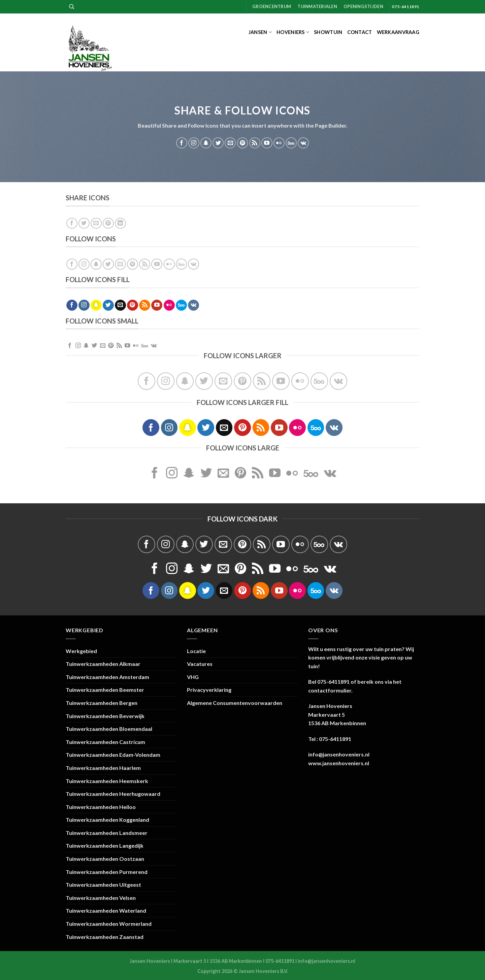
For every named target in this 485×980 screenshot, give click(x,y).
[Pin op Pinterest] (108, 223)
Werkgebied (81, 651)
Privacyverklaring (209, 690)
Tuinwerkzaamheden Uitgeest (103, 885)
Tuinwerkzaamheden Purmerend (107, 872)
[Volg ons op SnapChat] (206, 143)
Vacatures (200, 664)
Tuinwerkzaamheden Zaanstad (105, 937)
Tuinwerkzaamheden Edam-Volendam (113, 755)
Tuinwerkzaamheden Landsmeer (107, 833)
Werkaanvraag (398, 32)
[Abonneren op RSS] (255, 143)
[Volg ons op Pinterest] (243, 143)
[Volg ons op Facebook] (182, 143)
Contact (360, 32)
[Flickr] (279, 143)
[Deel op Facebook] (72, 223)
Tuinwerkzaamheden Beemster (105, 690)
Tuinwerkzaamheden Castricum (105, 742)
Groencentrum (272, 6)
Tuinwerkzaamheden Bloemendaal (109, 729)
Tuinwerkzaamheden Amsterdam (107, 677)
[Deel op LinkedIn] (120, 223)
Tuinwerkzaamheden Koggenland (107, 820)
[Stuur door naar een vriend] (96, 223)
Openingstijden (363, 6)
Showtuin (328, 32)
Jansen (260, 32)
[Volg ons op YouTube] (267, 143)
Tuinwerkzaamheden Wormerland (109, 924)
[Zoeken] (72, 7)
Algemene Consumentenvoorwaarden (235, 703)
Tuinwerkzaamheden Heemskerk (107, 781)
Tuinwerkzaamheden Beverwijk (105, 716)
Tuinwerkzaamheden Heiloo (101, 807)
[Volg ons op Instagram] (194, 143)
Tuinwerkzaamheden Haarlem (103, 768)
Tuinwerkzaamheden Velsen (101, 898)
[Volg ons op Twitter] (218, 143)
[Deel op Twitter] (84, 223)
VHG (193, 677)
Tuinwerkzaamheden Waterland (106, 910)
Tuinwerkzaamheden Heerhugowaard (113, 794)
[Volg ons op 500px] (291, 143)
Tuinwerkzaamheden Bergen (102, 703)
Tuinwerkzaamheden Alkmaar (103, 664)
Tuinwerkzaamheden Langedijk (105, 846)
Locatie (196, 651)
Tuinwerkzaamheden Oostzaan (105, 859)
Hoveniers (293, 32)
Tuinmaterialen (317, 6)
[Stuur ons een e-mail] (230, 143)
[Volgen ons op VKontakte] (303, 143)
